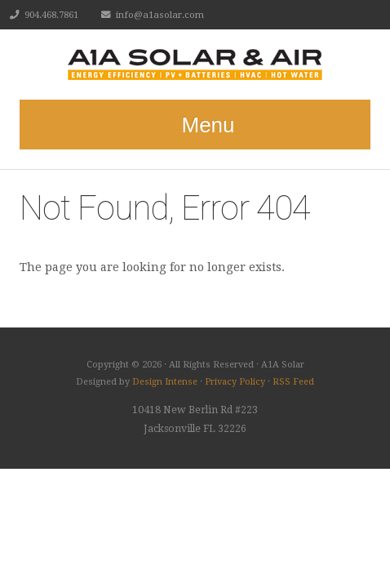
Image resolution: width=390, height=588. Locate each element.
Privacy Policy (235, 382)
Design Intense (165, 382)
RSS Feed (293, 382)
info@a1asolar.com (160, 15)
